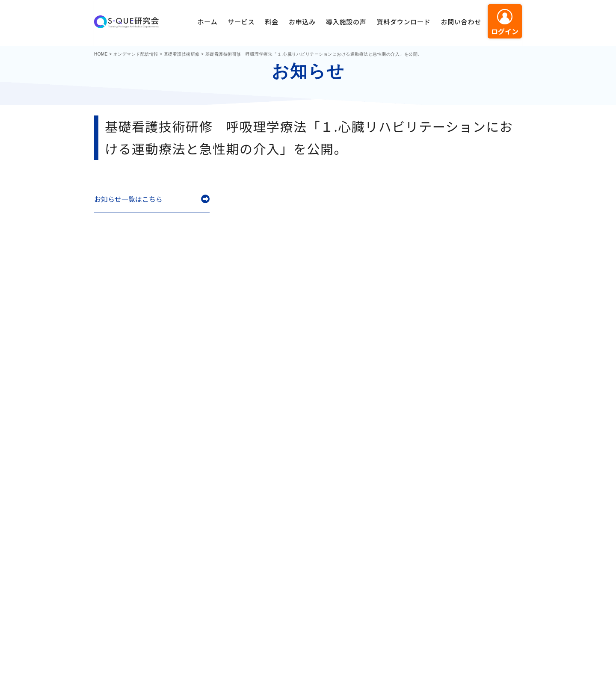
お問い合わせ (461, 22)
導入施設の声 (346, 22)
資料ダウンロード (403, 22)
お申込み (302, 22)
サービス (241, 22)
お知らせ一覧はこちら (128, 199)
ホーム (208, 22)
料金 (272, 22)
